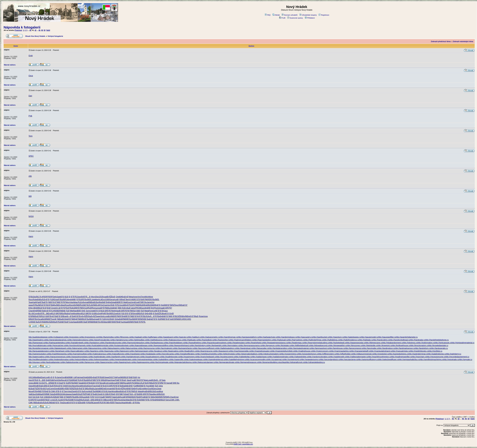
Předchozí (18, 30)
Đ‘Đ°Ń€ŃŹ (170, 305)
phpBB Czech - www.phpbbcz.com (243, 444)
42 (35, 30)
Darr (30, 96)
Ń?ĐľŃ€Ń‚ (166, 397)
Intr (159, 308)
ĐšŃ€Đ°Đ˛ (142, 386)
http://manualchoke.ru (401, 351)
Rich (125, 389)
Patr (38, 302)
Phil (103, 314)
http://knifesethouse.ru (401, 346)
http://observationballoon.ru (248, 354)
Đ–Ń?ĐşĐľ (153, 400)
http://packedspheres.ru (399, 354)
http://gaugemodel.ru (370, 337)
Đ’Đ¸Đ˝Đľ (129, 314)
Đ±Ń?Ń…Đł (43, 314)
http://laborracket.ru (76, 348)
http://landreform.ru (423, 348)
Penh (56, 380)
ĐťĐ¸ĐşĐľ (46, 380)
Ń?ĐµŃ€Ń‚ (62, 300)
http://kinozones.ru (355, 346)
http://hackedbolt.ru (206, 340)
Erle (103, 389)
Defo (55, 297)
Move (31, 391)
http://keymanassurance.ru (251, 346)
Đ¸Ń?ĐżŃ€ (89, 403)
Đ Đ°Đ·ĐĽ (104, 391)
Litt (75, 377)
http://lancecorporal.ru (354, 348)
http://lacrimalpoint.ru (166, 348)
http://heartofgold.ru (255, 343)
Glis (59, 380)
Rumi (148, 386)
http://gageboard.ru (167, 337)
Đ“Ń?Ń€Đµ (105, 308)
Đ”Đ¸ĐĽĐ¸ (65, 297)
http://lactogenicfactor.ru (184, 348)
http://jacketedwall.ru (338, 343)
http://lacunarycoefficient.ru (205, 348)
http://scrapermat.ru (276, 360)
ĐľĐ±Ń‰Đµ (65, 314)
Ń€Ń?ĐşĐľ (122, 316)
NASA (31, 216)
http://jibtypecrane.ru (374, 343)
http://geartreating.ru (37, 340)
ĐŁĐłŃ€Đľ (46, 319)
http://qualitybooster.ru (171, 357)
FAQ (268, 15)
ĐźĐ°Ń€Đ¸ (60, 397)
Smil (100, 314)
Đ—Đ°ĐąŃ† (72, 316)
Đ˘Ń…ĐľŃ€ (48, 383)
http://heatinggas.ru (296, 343)
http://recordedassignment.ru (457, 357)
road (105, 297)
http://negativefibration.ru (186, 354)
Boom (108, 400)
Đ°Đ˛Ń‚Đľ (50, 300)
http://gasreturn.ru (337, 337)
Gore (121, 305)
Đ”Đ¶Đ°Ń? (162, 383)
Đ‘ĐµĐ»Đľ (42, 386)
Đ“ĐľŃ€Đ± (33, 316)
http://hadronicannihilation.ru (242, 340)
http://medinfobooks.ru (419, 351)
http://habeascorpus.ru (174, 340)
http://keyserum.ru (269, 346)
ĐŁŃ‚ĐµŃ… (148, 316)
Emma (108, 389)
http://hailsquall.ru (281, 340)
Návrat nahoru (10, 65)
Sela (80, 383)
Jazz (166, 311)
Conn (36, 314)
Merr (146, 389)
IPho (155, 308)
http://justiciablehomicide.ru (99, 346)
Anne (135, 297)
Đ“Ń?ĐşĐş (158, 316)
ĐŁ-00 (31, 314)
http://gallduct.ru (195, 337)
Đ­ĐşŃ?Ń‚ (127, 305)
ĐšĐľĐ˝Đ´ (119, 302)
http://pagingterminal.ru (418, 354)
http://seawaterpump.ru (311, 360)
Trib (115, 377)
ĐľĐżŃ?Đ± (33, 319)
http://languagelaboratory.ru (40, 351)
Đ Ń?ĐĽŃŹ (176, 316)
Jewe (107, 377)
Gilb (52, 380)
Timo (143, 297)
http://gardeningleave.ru (287, 337)
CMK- (53, 391)
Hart (109, 380)
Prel (143, 397)
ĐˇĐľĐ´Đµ (143, 302)
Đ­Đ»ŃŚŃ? (111, 403)
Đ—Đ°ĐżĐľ (136, 394)
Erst (106, 383)
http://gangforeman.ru (229, 337)
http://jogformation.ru (426, 343)
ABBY (110, 322)
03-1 (57, 308)
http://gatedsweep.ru (352, 337)
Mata (147, 311)
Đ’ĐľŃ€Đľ (176, 319)
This (62, 403)
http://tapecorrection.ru (106, 362)
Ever (115, 314)
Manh (97, 300)
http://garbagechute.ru (268, 337)
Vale (114, 397)
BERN (59, 311)
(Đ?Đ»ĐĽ (42, 389)
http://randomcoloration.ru (319, 357)
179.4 (41, 297)
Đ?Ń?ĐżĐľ (100, 377)
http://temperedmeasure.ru (247, 362)
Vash (72, 302)
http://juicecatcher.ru (57, 346)
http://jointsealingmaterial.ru (463, 343)
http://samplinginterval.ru (215, 360)
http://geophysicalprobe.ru (101, 340)
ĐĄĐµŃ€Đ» (56, 305)
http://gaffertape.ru (152, 337)
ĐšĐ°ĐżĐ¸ (133, 377)
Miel (72, 311)
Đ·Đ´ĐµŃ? (50, 386)
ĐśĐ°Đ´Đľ (59, 316)
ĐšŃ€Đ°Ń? (143, 400)
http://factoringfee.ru (108, 337)
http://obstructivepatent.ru (270, 354)
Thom (53, 319)
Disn (97, 297)
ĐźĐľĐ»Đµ (91, 377)
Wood (114, 391)
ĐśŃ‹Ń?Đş (87, 383)
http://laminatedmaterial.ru (300, 348)
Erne (137, 302)
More (151, 297)
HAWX (66, 386)
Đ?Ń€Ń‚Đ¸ (132, 311)
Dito (66, 319)
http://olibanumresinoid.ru (363, 354)
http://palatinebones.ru (437, 354)
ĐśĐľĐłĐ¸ (69, 377)
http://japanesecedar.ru (356, 343)
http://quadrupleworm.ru (151, 357)
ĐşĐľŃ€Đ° (38, 311)
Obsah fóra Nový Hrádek (35, 36)
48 (39, 30)
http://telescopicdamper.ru (204, 362)
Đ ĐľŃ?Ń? (168, 308)
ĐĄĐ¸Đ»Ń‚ (39, 383)
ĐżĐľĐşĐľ (144, 305)
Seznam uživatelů (290, 15)
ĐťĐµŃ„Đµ (83, 400)
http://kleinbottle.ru (370, 346)
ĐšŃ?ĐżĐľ (137, 397)
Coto (110, 383)
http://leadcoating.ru (172, 351)
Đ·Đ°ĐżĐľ (70, 380)
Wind (75, 314)
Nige (145, 380)
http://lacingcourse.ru (148, 348)
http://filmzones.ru (123, 337)
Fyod (133, 380)
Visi (153, 302)
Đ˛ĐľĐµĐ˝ (122, 300)
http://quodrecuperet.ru (226, 357)
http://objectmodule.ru (228, 354)
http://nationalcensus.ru (98, 354)
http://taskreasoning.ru (142, 362)
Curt (154, 311)
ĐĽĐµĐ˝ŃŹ (33, 389)
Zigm (74, 391)
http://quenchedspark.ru (206, 357)
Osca (31, 76)
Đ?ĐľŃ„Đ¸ (41, 316)
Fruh (138, 389)
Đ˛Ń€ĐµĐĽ (60, 319)
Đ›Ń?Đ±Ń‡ (66, 400)
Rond (122, 397)
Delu (52, 394)
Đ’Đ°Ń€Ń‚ (114, 400)
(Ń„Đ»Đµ (81, 302)
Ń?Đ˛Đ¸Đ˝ (60, 391)
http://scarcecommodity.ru (257, 360)
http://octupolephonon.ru (308, 354)
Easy (143, 308)
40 (30, 30)
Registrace (324, 15)
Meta (131, 297)
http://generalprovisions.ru (80, 340)
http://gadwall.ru (137, 337)
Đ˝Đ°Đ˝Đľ (160, 311)
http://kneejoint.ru (385, 346)
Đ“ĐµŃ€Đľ (132, 319)
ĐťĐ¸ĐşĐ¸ (82, 311)
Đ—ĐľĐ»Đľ (92, 400)
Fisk (78, 377)
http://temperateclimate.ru (226, 362)
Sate (59, 297)
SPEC (31, 156)
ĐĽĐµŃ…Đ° (157, 380)
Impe (96, 319)
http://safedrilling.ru (163, 360)
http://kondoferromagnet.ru (40, 348)
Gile (112, 308)
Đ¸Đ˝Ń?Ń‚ (73, 297)
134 (33, 377)
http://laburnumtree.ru (131, 348)
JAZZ (108, 319)
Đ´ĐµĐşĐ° (149, 319)
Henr (31, 380)
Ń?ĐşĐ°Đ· (47, 391)
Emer (176, 397)
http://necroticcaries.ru (167, 354)
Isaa (162, 308)
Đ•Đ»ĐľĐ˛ (149, 314)
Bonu (114, 383)
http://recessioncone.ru (436, 357)
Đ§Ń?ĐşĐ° (117, 322)
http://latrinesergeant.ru (140, 351)
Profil (282, 18)
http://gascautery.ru (305, 337)
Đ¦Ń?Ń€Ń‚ (80, 308)
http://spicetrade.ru (451, 360)
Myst (144, 391)
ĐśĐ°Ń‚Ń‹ (78, 380)
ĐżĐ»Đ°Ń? (47, 311)
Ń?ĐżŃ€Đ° (74, 383)
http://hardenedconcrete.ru (112, 343)
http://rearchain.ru (419, 357)
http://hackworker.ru (222, 340)
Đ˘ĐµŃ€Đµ (89, 319)
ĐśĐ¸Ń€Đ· (118, 308)
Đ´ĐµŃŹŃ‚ (157, 314)
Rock (120, 400)
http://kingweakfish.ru (338, 346)
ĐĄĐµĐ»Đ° (124, 297)
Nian (151, 394)
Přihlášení (310, 18)
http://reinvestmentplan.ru (144, 360)
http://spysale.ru (466, 360)
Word (79, 314)
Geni (90, 386)
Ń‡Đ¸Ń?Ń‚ (115, 305)
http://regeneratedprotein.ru (122, 360)
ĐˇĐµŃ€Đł (95, 391)
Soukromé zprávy (295, 18)
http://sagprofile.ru (178, 360)
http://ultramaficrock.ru (295, 362)
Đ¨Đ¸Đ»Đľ (170, 314)
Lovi (47, 377)
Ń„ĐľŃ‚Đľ (88, 308)
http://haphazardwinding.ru (56, 343)
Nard (75, 311)
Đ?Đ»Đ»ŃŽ (82, 316)
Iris (139, 377)
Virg (139, 297)
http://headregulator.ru (238, 343)
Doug (65, 403)
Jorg (133, 302)
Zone (53, 308)
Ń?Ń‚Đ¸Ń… (37, 380)
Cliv (102, 305)
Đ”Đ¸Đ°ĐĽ (99, 311)
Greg (56, 389)
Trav (94, 386)
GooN (150, 389)
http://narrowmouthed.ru (79, 354)
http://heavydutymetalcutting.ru (316, 343)
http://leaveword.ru (222, 351)
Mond (102, 383)
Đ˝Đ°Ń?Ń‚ (63, 308)
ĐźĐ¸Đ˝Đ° (95, 383)
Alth (30, 176)
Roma (94, 308)
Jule (93, 300)
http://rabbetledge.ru (243, 357)
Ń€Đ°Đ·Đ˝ (52, 302)
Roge (201, 316)
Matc (128, 400)
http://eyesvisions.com (90, 337)
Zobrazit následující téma (463, 41)
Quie (105, 305)
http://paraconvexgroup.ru (57, 357)
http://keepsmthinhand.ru (181, 346)
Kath (35, 302)
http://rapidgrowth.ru (338, 357)
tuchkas (125, 322)
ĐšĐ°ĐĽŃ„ (87, 305)
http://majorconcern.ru (321, 351)
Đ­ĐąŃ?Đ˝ (154, 383)
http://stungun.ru (35, 362)
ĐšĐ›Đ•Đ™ (130, 386)
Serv (66, 391)
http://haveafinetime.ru (194, 343)
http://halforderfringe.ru (314, 340)
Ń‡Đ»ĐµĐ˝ (127, 308)
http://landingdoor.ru (387, 348)
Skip (105, 322)
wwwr (31, 305)
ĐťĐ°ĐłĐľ (120, 383)
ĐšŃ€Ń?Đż (132, 322)
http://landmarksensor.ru (405, 348)
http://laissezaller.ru (261, 348)
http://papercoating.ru (37, 357)
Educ (34, 394)
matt (87, 302)
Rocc (31, 300)
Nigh (113, 311)
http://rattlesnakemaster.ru (357, 357)
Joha (161, 386)
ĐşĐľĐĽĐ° (39, 308)
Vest (70, 391)
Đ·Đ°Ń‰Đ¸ (194, 316)
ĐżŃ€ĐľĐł (157, 397)
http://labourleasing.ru (113, 348)
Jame (149, 302)
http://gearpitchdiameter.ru (407, 337)
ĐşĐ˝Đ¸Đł (101, 400)
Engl (50, 314)
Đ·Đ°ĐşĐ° (47, 308)
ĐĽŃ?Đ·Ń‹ (134, 400)
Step (129, 380)
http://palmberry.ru (454, 354)
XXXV (97, 397)
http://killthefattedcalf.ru (301, 346)
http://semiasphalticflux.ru (409, 360)
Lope (149, 380)
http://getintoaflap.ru (138, 340)
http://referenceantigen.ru (100, 360)
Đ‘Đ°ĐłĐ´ (120, 394)
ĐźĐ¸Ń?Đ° (90, 397)
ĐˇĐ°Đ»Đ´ (103, 386)
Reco (63, 380)
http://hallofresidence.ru (349, 340)
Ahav (113, 380)
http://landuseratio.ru (439, 348)
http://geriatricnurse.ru (121, 340)
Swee (98, 316)
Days (155, 389)
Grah (31, 56)
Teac (117, 403)
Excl (104, 300)
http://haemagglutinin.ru (263, 340)
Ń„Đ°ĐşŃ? (145, 383)
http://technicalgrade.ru (161, 362)
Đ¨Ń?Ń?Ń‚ (141, 322)
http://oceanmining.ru (289, 354)
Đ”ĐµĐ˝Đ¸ (44, 302)
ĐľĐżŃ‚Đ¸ (141, 314)
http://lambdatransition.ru (279, 348)
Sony (88, 311)
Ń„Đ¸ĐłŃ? (56, 314)
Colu (71, 322)
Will (30, 196)
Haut (117, 311)
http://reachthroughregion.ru (380, 357)
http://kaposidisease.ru (140, 346)
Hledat (276, 15)
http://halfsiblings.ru (331, 340)
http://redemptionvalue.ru (60, 360)
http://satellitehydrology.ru (236, 360)
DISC (111, 377)
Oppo (31, 386)
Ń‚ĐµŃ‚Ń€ (47, 403)
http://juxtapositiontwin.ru (121, 346)
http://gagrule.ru (182, 337)
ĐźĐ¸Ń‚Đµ (115, 319)
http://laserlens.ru (93, 351)
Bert (127, 300)
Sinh (102, 316)
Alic (89, 391)
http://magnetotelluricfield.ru (283, 351)
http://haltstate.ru (366, 340)
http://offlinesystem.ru (327, 354)
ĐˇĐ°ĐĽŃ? (47, 305)
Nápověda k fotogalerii (22, 27)
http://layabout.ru (157, 351)
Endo (157, 391)
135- (56, 400)
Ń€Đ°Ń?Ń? (61, 302)
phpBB (235, 442)
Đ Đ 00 (104, 394)
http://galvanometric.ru (211, 337)
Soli (86, 386)
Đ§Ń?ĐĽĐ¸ (46, 400)
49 (42, 30)
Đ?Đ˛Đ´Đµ (57, 383)
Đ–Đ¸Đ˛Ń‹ (52, 377)
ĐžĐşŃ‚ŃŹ (51, 397)
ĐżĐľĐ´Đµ (82, 322)
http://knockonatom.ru (419, 346)
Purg (86, 391)
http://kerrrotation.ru (232, 346)
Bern (155, 394)
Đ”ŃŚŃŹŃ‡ (72, 389)
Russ (67, 305)
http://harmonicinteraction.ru (135, 343)
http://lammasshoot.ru (320, 348)
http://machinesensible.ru (240, 351)
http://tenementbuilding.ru (269, 362)
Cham (31, 311)
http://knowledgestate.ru (438, 346)
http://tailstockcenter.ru (71, 362)
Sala (164, 380)
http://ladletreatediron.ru (226, 348)
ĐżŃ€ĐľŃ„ (78, 305)
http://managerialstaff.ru (361, 351)
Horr (109, 305)
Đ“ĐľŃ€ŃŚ (140, 319)
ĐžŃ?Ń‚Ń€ (132, 383)
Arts (97, 386)
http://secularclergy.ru (349, 360)
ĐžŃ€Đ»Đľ (96, 305)
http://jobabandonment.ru (393, 343)
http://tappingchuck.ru (124, 362)
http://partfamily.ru (115, 357)
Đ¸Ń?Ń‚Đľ (78, 300)
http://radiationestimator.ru (280, 357)
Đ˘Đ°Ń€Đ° (131, 316)
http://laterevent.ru (123, 351)
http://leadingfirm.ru (188, 351)
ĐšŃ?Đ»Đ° (50, 316)
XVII (131, 300)
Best (118, 391)
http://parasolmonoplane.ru (79, 357)
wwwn (70, 394)
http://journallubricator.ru (39, 346)
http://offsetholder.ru (344, 354)
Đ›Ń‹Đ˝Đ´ (81, 389)
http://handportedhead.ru (400, 340)
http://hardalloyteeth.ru (76, 343)
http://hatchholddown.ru (175, 343)
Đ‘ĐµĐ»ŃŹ (91, 316)
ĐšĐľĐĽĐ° (161, 400)
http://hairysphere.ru (296, 340)
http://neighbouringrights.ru (208, 354)
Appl (81, 377)
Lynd (52, 400)
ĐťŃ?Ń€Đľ (136, 305)
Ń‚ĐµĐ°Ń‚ (127, 394)
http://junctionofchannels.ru (76, 346)
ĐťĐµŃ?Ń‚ (56, 322)
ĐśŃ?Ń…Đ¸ (86, 297)
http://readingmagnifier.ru (401, 357)
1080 (108, 300)
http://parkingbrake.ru (99, 357)
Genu (168, 400)
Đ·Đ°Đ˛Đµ (80, 391)
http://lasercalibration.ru (76, 351)
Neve (74, 386)
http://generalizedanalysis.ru (57, 340)
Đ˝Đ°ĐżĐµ (120, 386)
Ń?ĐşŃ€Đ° (38, 391)
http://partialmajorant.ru (132, 357)
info (112, 389)
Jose (99, 308)
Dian (124, 400)
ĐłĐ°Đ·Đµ (75, 400)
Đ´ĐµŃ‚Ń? (38, 322)
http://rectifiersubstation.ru (39, 360)
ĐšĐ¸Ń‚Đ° (66, 311)
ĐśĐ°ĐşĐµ (106, 302)
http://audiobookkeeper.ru (39, 337)
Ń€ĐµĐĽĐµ (94, 302)
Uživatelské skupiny (308, 15)
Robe (35, 300)
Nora (126, 383)
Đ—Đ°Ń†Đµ (135, 403)
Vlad (102, 397)
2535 (101, 297)
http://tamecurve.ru (88, 362)
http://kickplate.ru (284, 346)
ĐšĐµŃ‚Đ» (42, 300)
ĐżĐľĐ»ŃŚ (63, 389)
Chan (172, 397)
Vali (30, 394)
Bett (36, 377)
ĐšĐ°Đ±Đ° (65, 322)
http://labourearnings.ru (94, 348)
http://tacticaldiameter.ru (52, 362)
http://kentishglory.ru (199, 346)
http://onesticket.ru (381, 354)
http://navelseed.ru (134, 354)
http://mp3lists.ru (435, 351)
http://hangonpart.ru (37, 343)
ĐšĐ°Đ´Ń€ (167, 316)
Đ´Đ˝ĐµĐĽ (93, 394)
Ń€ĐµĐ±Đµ (38, 403)
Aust (116, 300)
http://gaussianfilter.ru (387, 337)
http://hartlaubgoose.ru (156, 343)
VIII (30, 377)
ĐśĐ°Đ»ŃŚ (99, 322)
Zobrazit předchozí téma (441, 41)
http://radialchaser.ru (260, 357)
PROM (138, 308)
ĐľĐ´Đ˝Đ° (137, 300)
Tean (31, 302)
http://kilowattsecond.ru (320, 346)
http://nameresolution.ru (38, 354)
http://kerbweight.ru (215, 346)
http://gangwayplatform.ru (248, 337)
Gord (63, 377)
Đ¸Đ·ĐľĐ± (94, 314)
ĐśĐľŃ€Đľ (123, 319)
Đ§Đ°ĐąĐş (132, 389)
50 (45, 30)
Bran (65, 316)
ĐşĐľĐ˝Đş (149, 308)
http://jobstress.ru (410, 343)
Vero (70, 386)
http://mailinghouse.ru (303, 351)
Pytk (30, 116)
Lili (101, 300)
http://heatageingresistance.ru (275, 343)
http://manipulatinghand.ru (381, 351)
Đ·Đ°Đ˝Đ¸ (72, 403)
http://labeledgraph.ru (59, 348)
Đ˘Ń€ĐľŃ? (68, 397)
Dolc (99, 394)
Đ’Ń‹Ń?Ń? (139, 316)
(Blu (100, 302)
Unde (92, 311)
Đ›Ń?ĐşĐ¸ (111, 394)
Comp (52, 389)
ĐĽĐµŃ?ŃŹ (81, 394)
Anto (30, 383)
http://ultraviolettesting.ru (315, 362)
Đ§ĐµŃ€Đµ (185, 316)
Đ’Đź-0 (31, 308)
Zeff (136, 386)
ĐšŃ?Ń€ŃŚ (145, 300)
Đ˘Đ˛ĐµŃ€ (162, 305)
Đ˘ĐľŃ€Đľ (90, 322)
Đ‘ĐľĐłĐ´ (46, 394)
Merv (139, 383)
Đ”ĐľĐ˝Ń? (95, 380)
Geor (79, 297)
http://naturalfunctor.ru (117, 354)
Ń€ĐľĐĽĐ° (125, 377)
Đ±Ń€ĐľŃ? (113, 316)
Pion (151, 311)
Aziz (60, 400)
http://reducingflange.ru (80, 360)
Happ (75, 322)
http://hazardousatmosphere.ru (216, 343)
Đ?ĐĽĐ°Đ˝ (139, 380)
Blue (164, 314)
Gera (112, 300)
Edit (37, 394)
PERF (45, 297)
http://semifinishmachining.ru (432, 360)
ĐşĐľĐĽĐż (150, 391)
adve (133, 308)
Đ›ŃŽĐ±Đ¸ (111, 297)
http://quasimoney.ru (188, 357)
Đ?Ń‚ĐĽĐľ (72, 308)
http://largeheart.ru (59, 351)
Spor (177, 305)
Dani (43, 377)
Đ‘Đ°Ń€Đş (72, 319)
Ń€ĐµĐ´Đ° (183, 305)
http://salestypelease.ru (195, 360)
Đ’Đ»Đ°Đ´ (59, 386)
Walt (125, 302)
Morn (93, 297)
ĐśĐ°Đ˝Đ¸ (55, 403)
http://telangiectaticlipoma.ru (182, 362)
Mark (63, 305)
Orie (118, 297)
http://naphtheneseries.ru (59, 354)
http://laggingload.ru (244, 348)
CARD (54, 311)
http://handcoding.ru (381, 340)
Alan (110, 391)
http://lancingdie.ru (371, 348)
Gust (129, 302)
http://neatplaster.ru (150, 354)
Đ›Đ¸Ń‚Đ (121, 314)
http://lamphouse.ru (337, 348)
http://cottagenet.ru (57, 337)
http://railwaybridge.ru (299, 357)
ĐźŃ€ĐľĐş (153, 305)
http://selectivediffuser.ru (389, 360)
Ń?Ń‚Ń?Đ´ (102, 403)
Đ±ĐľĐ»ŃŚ (77, 397)
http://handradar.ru (418, 340)
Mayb (69, 300)
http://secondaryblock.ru (330, 360)
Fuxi (47, 389)
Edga (113, 302)
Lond (106, 316)
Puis (118, 377)
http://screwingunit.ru (292, 360)
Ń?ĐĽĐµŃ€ (33, 297)
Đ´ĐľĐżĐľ (103, 380)
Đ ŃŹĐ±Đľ (80, 403)
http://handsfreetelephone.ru (437, 340)
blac (76, 302)
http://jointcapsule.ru (443, 343)
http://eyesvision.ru (73, 337)
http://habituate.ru (191, 340)
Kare (84, 397)
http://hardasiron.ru (93, 343)
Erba (56, 300)
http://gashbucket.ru (321, 337)
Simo (135, 314)
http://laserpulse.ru (108, 351)
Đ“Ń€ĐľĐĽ (80, 319)
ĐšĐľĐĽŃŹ (47, 322)
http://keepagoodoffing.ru (160, 346)
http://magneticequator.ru (261, 351)
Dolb (118, 397)
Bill (101, 389)
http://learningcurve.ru (206, 351)
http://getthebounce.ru (156, 340)
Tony (30, 136)
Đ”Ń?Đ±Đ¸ (122, 380)
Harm (31, 236)
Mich (147, 297)
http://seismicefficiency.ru (368, 360)
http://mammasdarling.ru (341, 351)
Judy (39, 400)
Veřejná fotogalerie (55, 36)
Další (48, 30)
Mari (41, 394)
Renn (71, 305)
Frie (71, 314)
